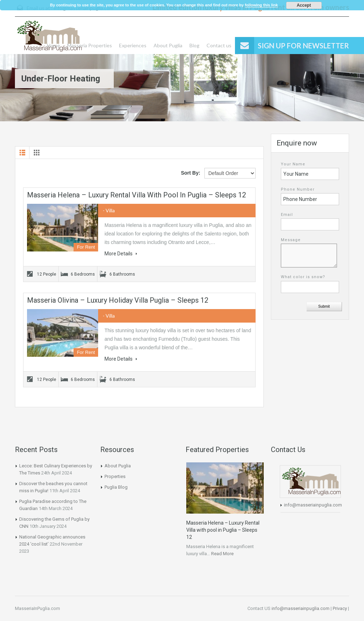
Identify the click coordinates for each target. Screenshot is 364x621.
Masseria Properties (90, 45)
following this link (261, 5)
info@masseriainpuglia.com (313, 505)
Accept (304, 5)
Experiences (133, 45)
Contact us (219, 45)
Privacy (340, 608)
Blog (194, 45)
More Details (121, 254)
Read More (222, 554)
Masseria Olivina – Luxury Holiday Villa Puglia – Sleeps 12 (118, 300)
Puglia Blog (116, 487)
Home (53, 45)
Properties (115, 476)
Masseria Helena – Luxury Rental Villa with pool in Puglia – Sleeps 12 (136, 195)
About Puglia (168, 45)
